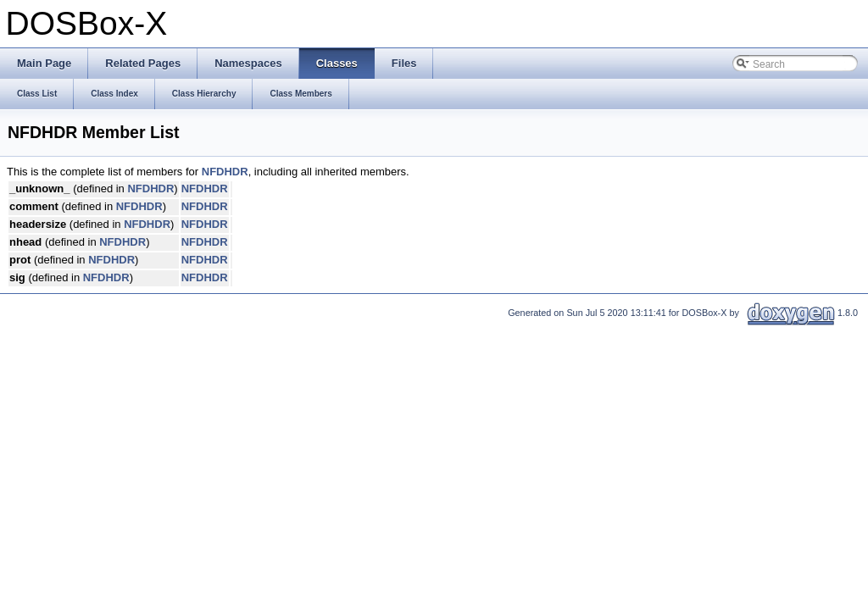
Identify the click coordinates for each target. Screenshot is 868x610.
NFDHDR (225, 172)
